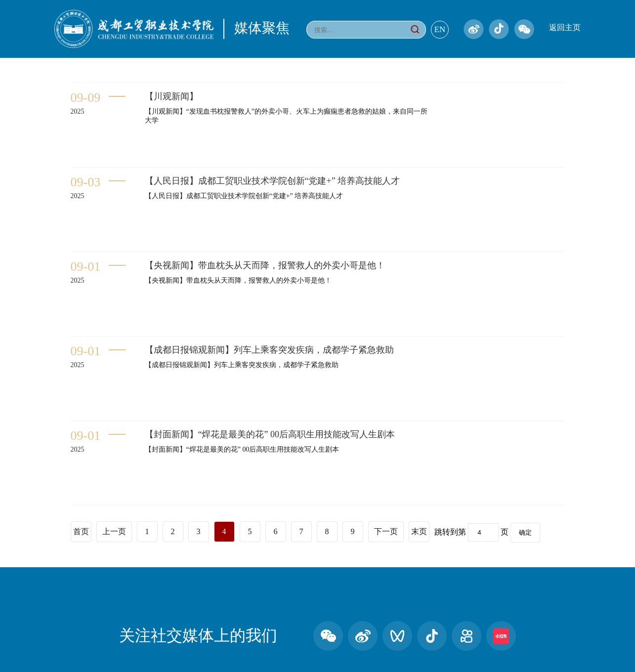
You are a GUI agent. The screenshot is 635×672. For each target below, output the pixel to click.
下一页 (386, 531)
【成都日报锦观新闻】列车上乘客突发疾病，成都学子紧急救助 (269, 350)
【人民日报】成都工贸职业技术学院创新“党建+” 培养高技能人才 (273, 181)
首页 (81, 531)
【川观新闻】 (171, 96)
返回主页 (565, 27)
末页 (419, 531)
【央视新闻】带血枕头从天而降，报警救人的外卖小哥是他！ (265, 265)
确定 (525, 532)
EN (440, 29)
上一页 (114, 531)
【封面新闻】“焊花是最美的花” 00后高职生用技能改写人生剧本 (270, 434)
